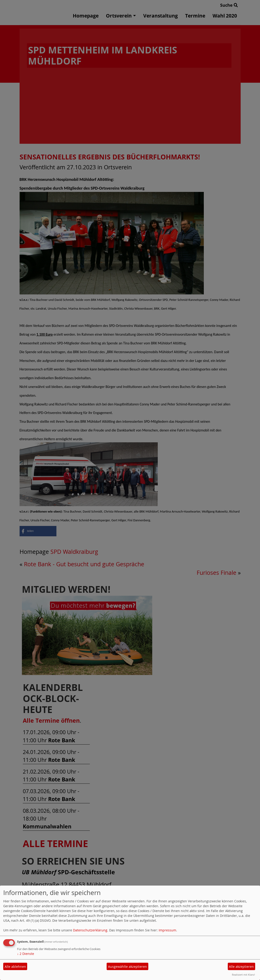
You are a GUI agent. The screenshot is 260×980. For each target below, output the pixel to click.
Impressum (167, 930)
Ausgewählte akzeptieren (127, 967)
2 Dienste (26, 954)
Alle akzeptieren (241, 967)
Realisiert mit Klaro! (243, 975)
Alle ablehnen (15, 967)
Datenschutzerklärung (90, 930)
